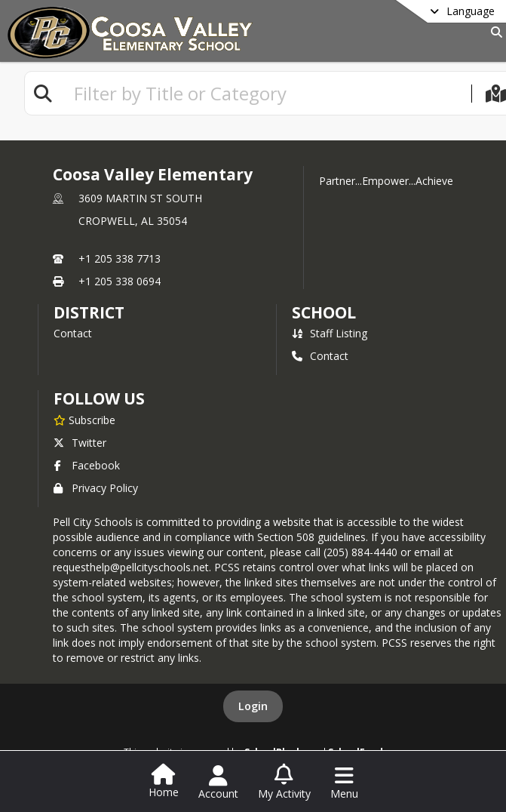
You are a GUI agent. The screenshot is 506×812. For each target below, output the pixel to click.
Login (253, 706)
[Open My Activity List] (284, 783)
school (324, 312)
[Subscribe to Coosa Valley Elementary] (84, 420)
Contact (73, 333)
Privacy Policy (96, 488)
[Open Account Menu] (218, 783)
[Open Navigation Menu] (344, 783)
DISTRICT (89, 312)
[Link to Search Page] (494, 32)
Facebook (87, 465)
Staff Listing (330, 333)
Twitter (80, 443)
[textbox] (266, 93)
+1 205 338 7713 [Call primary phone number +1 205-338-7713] (120, 258)
